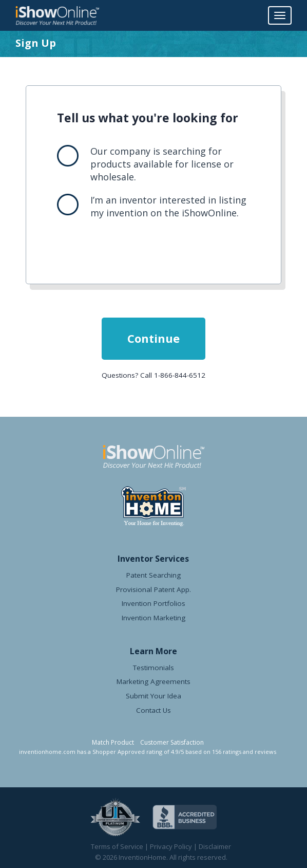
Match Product (113, 742)
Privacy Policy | (174, 846)
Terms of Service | (120, 846)
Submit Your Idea (153, 696)
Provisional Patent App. (153, 589)
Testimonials (153, 668)
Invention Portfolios (153, 603)
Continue (153, 338)
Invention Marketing (153, 618)
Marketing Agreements (153, 681)
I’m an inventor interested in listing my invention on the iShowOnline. (168, 206)
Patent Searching (153, 575)
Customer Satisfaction (172, 742)
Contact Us (153, 710)
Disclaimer (215, 846)
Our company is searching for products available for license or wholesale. (162, 164)
